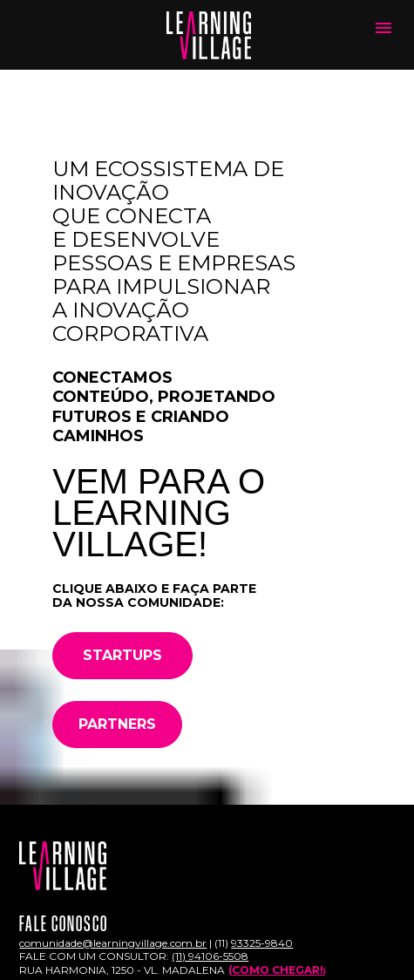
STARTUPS (122, 655)
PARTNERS (117, 724)
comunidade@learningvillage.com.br (113, 943)
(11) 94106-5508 (210, 956)
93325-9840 (262, 943)
